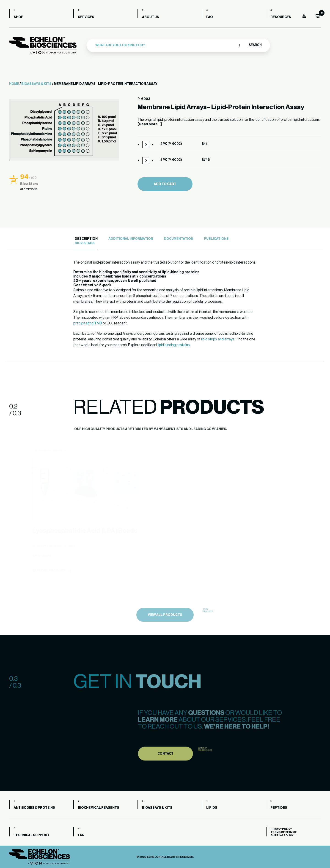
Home (14, 84)
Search (255, 45)
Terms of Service (284, 832)
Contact (165, 766)
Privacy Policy (281, 829)
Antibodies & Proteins (34, 808)
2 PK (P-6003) (171, 144)
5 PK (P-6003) (171, 160)
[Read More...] (150, 124)
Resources (281, 17)
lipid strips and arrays (218, 339)
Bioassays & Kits (36, 84)
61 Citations (29, 189)
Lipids (212, 808)
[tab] (85, 239)
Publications (216, 239)
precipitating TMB (88, 323)
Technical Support (32, 835)
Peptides (279, 808)
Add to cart (165, 184)
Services (86, 17)
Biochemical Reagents (99, 808)
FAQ (210, 17)
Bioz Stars (85, 243)
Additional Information (131, 239)
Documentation (179, 239)
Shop (19, 17)
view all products (165, 628)
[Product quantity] (146, 145)
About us (151, 17)
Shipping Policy (282, 835)
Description (86, 239)
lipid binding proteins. (174, 345)
